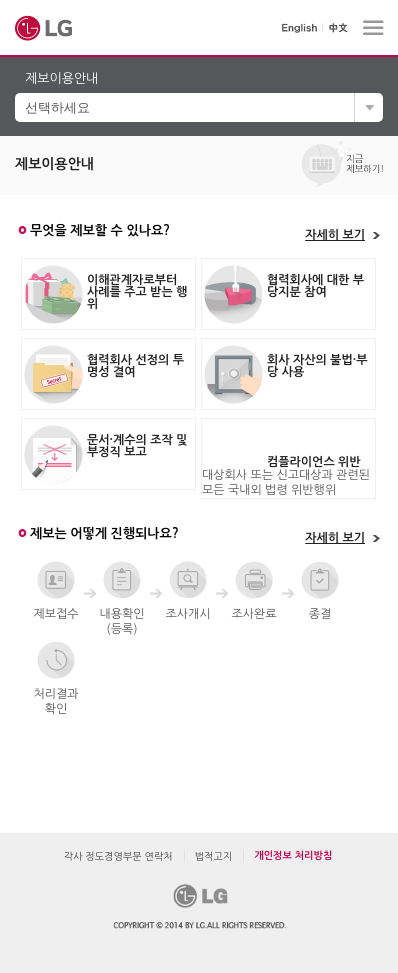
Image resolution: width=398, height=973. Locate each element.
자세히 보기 (335, 235)
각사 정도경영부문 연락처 (118, 856)
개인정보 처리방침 (293, 855)
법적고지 (214, 856)
